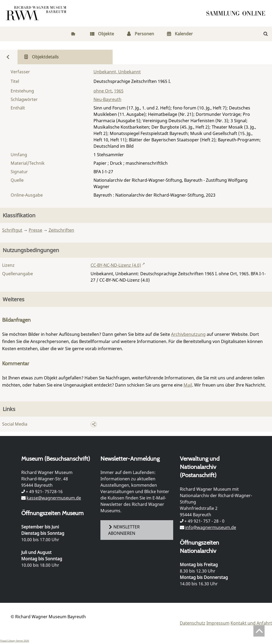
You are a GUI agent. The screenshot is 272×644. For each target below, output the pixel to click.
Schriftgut (12, 230)
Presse (35, 230)
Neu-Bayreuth (107, 99)
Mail (188, 385)
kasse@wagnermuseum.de (54, 498)
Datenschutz (193, 623)
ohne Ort (103, 91)
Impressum (218, 623)
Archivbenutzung (188, 334)
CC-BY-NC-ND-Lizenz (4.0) (116, 265)
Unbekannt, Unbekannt (117, 72)
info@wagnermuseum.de (211, 527)
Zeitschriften (61, 230)
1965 (119, 91)
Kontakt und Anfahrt (251, 623)
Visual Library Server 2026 (14, 641)
